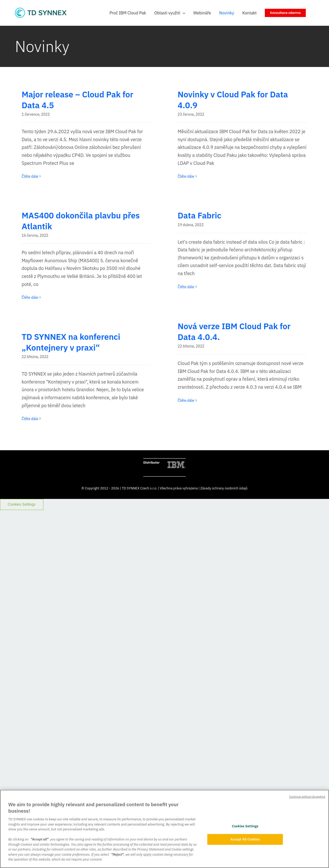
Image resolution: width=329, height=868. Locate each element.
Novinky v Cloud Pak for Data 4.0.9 (233, 100)
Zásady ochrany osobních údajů (224, 488)
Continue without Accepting (307, 797)
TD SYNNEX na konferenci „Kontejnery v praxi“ (71, 342)
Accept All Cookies (245, 839)
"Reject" (117, 854)
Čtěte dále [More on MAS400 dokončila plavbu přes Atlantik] (30, 297)
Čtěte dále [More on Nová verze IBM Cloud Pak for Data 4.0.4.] (186, 401)
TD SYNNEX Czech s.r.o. (139, 488)
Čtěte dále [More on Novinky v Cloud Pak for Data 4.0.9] (186, 176)
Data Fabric (199, 215)
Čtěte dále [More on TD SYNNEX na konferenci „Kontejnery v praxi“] (30, 419)
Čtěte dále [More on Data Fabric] (186, 287)
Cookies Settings (22, 504)
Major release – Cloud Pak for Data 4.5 (77, 100)
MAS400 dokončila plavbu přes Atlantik (81, 221)
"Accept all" (40, 839)
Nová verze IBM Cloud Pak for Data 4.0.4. (234, 331)
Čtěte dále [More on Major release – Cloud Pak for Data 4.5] (30, 176)
